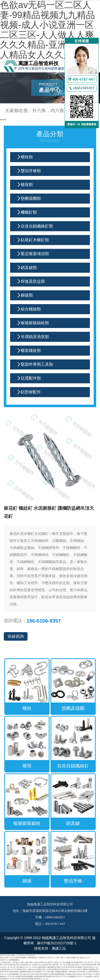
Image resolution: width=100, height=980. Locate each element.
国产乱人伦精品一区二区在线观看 (59, 962)
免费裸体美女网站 (26, 972)
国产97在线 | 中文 (89, 974)
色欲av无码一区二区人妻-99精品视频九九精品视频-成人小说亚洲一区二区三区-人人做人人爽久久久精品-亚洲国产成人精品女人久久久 (45, 958)
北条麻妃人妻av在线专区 (74, 974)
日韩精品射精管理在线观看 (43, 976)
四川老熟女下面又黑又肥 (83, 967)
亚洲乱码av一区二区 (41, 979)
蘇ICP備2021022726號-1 (56, 943)
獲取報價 (3, 120)
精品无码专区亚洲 (41, 974)
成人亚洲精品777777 (40, 972)
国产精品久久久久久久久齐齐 (27, 967)
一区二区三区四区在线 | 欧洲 (69, 965)
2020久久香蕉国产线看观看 (86, 969)
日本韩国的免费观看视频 (56, 974)
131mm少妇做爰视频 (11, 974)
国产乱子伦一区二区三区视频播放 (64, 976)
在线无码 (55, 965)
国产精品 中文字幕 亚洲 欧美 (64, 967)
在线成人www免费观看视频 (9, 960)
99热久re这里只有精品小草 (38, 962)
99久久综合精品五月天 (24, 965)
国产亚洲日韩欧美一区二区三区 (82, 962)
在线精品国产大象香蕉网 (45, 967)
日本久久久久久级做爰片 (85, 976)
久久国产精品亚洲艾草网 (88, 965)
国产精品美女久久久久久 (67, 969)
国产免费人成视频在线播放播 (58, 972)
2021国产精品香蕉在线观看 (24, 979)
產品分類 (50, 137)
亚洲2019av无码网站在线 (36, 969)
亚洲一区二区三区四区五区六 (17, 969)
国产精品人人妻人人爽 (20, 962)
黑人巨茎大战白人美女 (27, 974)
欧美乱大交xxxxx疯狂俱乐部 (42, 965)
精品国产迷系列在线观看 (24, 976)
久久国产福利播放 (52, 969)
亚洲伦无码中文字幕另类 (77, 972)
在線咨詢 (16, 636)
